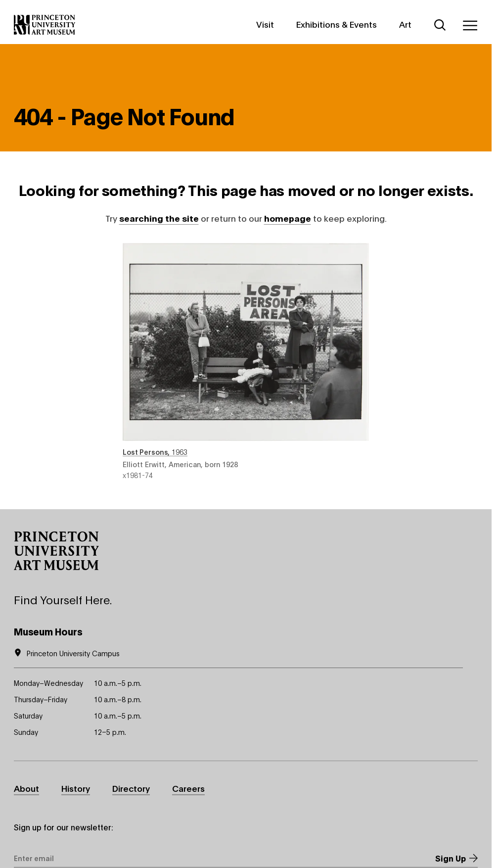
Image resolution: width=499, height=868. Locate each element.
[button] (56, 551)
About (26, 788)
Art (405, 24)
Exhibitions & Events (337, 24)
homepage (288, 218)
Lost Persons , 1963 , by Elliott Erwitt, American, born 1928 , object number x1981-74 (246, 361)
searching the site (159, 218)
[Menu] (470, 25)
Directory (131, 788)
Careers (188, 788)
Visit (265, 24)
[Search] (440, 25)
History (76, 788)
